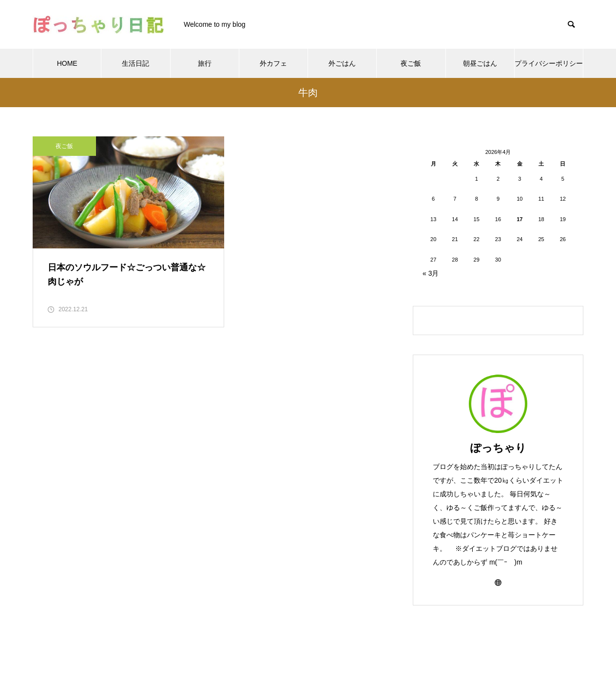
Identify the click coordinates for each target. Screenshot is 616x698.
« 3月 (431, 273)
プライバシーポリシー (549, 63)
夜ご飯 (411, 63)
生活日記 (135, 63)
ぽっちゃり (498, 448)
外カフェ (273, 63)
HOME (67, 63)
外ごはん (342, 63)
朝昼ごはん (480, 63)
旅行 (205, 63)
